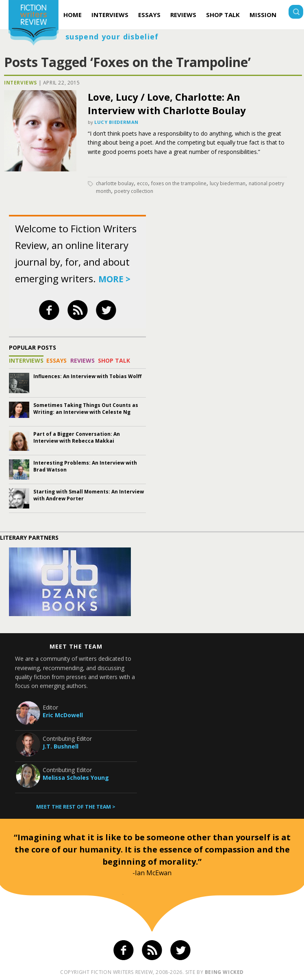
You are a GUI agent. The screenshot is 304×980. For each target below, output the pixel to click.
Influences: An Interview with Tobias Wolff (87, 376)
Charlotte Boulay (115, 183)
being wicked (224, 972)
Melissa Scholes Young (76, 778)
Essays (149, 15)
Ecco (142, 183)
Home (73, 15)
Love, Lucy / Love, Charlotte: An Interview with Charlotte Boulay (167, 104)
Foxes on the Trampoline (179, 183)
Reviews (183, 15)
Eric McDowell (63, 715)
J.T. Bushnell (61, 746)
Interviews (110, 15)
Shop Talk (223, 15)
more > (114, 279)
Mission (263, 15)
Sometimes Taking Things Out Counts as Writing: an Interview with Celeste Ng (86, 409)
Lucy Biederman (116, 122)
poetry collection (134, 191)
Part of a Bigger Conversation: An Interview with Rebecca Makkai (77, 437)
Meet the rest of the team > (76, 807)
